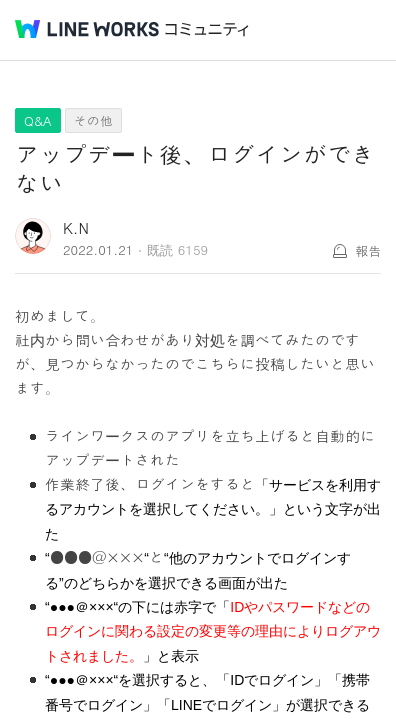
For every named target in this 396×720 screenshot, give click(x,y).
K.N (76, 227)
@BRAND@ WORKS (87, 29)
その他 (93, 120)
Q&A (38, 120)
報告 (368, 250)
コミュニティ (207, 29)
